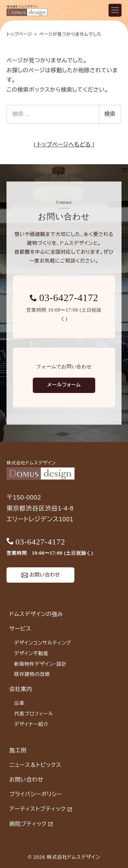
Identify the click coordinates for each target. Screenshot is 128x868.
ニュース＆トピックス (35, 765)
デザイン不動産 (31, 653)
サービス (20, 629)
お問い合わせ (26, 780)
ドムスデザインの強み (36, 614)
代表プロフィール (33, 714)
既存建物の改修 (32, 674)
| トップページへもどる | (64, 145)
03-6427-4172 (69, 298)
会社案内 (21, 689)
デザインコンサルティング (42, 643)
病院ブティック (28, 824)
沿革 (19, 703)
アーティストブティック (37, 809)
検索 (110, 114)
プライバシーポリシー (36, 794)
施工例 (18, 750)
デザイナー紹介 (31, 724)
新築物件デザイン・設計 (40, 664)
